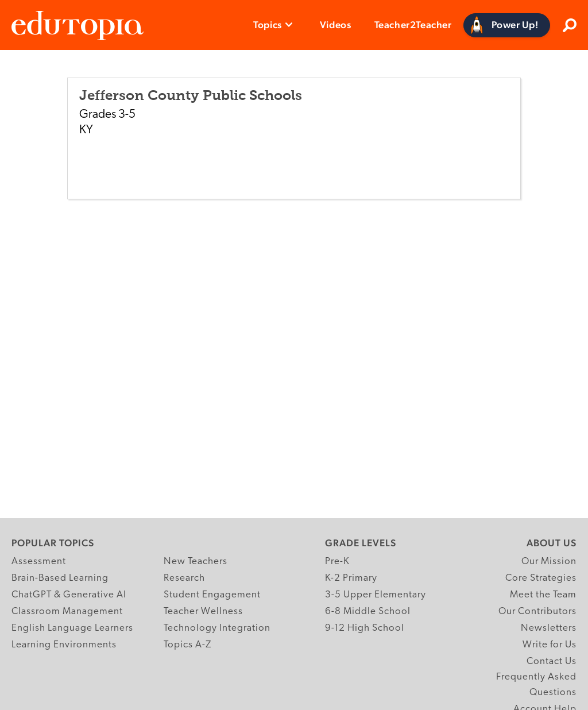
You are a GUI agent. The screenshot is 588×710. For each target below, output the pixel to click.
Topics (268, 25)
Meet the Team (543, 595)
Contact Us (552, 661)
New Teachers (196, 562)
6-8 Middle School (368, 611)
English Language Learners (72, 628)
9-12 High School (365, 628)
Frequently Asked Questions (536, 685)
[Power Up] (507, 25)
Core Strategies (541, 578)
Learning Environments (64, 645)
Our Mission (549, 562)
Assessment (39, 562)
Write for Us (550, 645)
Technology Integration (217, 628)
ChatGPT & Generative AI (69, 595)
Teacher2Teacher (413, 25)
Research (184, 578)
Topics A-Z (187, 645)
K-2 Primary (351, 578)
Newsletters (549, 628)
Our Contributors (537, 611)
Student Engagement (212, 595)
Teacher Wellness (203, 611)
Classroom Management (67, 611)
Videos (336, 25)
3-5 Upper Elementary (376, 595)
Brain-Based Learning (60, 578)
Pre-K (337, 562)
